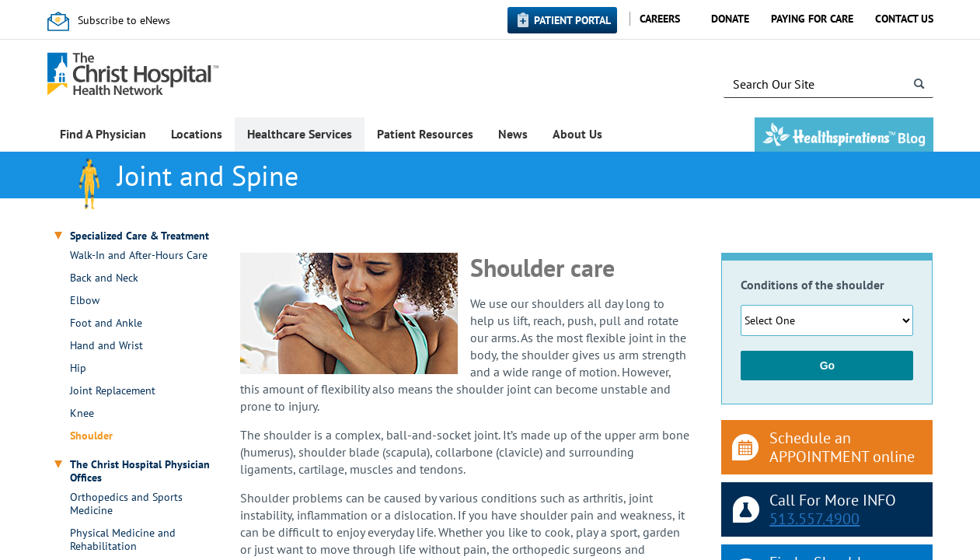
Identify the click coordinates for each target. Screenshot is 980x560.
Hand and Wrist (106, 346)
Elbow (85, 301)
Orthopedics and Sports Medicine (126, 504)
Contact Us (904, 19)
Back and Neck (104, 278)
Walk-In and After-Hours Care (139, 255)
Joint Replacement (113, 391)
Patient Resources (425, 134)
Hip (78, 368)
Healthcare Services (300, 134)
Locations (197, 134)
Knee (82, 413)
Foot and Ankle (106, 323)
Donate (730, 19)
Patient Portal (572, 20)
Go (827, 366)
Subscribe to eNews (124, 20)
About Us (577, 134)
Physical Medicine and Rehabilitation (123, 540)
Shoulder (91, 436)
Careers (660, 19)
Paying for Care (812, 19)
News (513, 134)
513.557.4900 (814, 519)
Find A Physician (103, 134)
